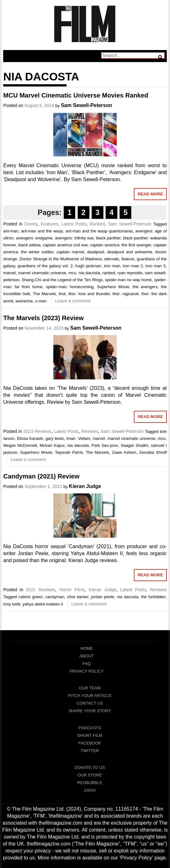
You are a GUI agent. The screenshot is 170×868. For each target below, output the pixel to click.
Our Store (90, 775)
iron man (112, 266)
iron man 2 (133, 266)
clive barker (78, 597)
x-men (41, 301)
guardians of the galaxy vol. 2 (45, 266)
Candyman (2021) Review (41, 476)
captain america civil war (65, 245)
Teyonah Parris (69, 452)
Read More (150, 194)
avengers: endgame (34, 238)
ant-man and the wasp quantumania (99, 231)
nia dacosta (89, 273)
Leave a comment (73, 301)
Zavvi (90, 790)
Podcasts (90, 728)
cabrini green (30, 597)
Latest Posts (74, 224)
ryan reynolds (130, 273)
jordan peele (103, 597)
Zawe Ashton (124, 452)
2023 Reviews (37, 431)
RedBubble (90, 783)
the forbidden (153, 597)
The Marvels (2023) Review (43, 318)
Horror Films (72, 590)
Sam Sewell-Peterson (87, 105)
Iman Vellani (78, 438)
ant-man (11, 231)
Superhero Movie (113, 287)
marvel (9, 273)
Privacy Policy (86, 671)
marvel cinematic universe (42, 273)
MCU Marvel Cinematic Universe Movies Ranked (76, 95)
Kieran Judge (85, 486)
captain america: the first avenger (121, 245)
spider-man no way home (128, 280)
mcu (72, 273)
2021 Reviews (41, 590)
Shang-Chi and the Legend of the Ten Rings (62, 280)
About (87, 656)
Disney (31, 224)
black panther (108, 238)
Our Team (90, 688)
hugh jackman (88, 266)
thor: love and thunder (89, 294)
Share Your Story (90, 711)
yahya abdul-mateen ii (43, 604)
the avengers (145, 287)
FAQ (87, 664)
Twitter (90, 751)
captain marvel (70, 252)
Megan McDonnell (20, 445)
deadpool (96, 252)
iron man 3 (156, 266)
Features (49, 224)
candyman (55, 597)
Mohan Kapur (52, 445)
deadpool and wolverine (130, 252)
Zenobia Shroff (153, 452)
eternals (112, 259)
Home (86, 648)
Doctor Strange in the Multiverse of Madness (61, 259)
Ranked (97, 224)
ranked (109, 273)
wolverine (24, 301)
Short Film (90, 735)
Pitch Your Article (90, 696)
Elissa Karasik (30, 438)
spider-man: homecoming (70, 287)
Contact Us (90, 703)
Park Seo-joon (105, 445)
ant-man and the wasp (42, 231)
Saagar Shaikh (135, 445)
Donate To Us (90, 767)
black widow (29, 245)
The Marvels (45, 294)
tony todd (12, 604)
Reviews (90, 431)
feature (128, 259)
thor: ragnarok (126, 294)
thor (62, 294)
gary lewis (55, 438)
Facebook (90, 743)
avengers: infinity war (74, 238)
